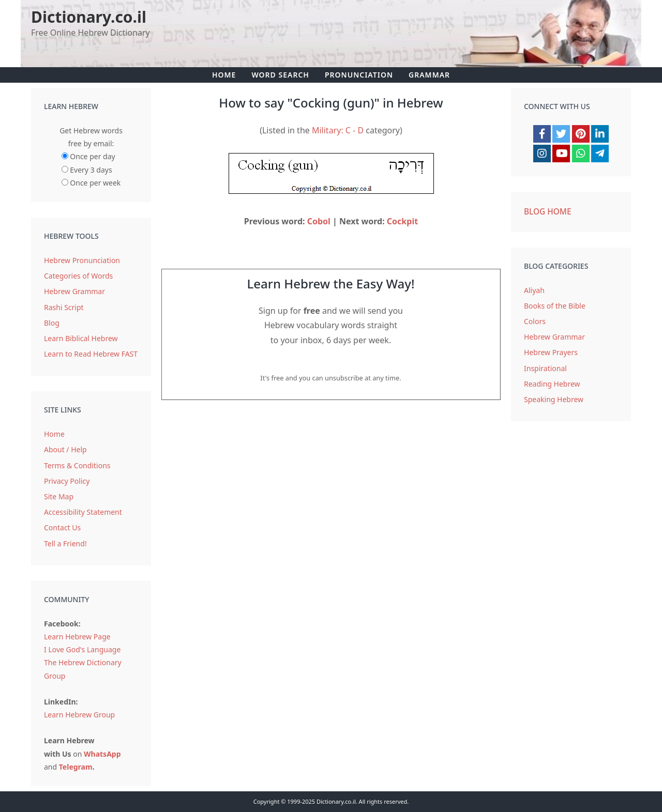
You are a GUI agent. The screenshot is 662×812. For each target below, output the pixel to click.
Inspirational (545, 368)
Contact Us (62, 527)
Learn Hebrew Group (79, 715)
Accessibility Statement (83, 512)
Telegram (76, 767)
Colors (535, 321)
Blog (52, 323)
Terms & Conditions (77, 465)
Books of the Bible (555, 306)
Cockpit (402, 221)
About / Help (65, 449)
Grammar (429, 75)
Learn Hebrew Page (77, 637)
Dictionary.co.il (89, 17)
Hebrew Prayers (551, 352)
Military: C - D (338, 130)
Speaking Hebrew (554, 399)
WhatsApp (102, 754)
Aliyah (534, 290)
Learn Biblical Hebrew (81, 338)
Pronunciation (359, 75)
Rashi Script (64, 307)
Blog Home (548, 212)
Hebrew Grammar (74, 291)
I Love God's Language (82, 649)
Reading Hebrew (552, 384)
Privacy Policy (67, 481)
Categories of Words (78, 276)
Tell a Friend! (65, 543)
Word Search (280, 75)
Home (224, 75)
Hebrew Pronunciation (82, 260)
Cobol (319, 221)
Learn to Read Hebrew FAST (91, 354)
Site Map (59, 496)
